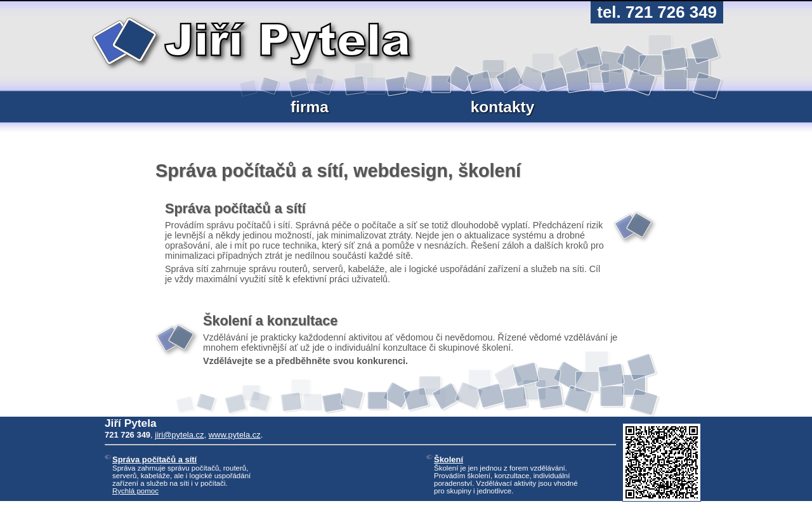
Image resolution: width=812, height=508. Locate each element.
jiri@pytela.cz (179, 435)
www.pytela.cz (235, 435)
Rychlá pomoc (135, 491)
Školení (449, 459)
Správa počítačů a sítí (154, 459)
